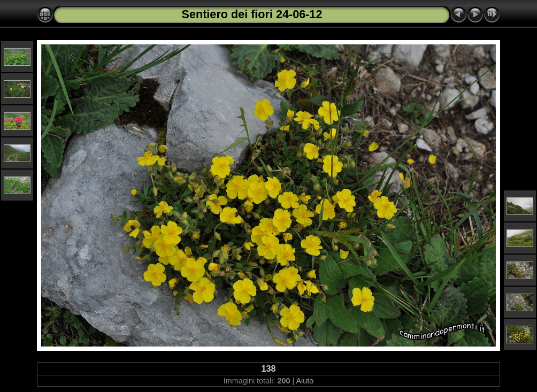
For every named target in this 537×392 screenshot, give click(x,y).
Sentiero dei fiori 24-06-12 (252, 14)
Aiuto (305, 381)
